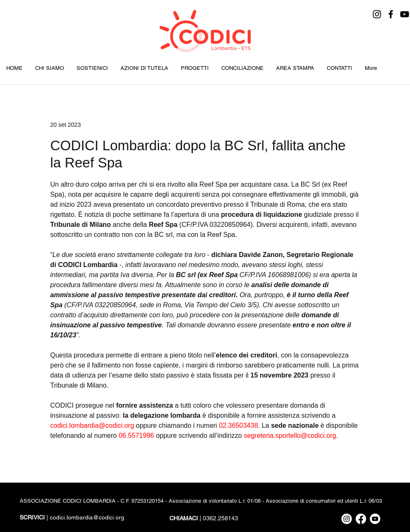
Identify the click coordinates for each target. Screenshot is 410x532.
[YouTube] (405, 14)
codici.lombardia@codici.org (87, 517)
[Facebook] (391, 14)
